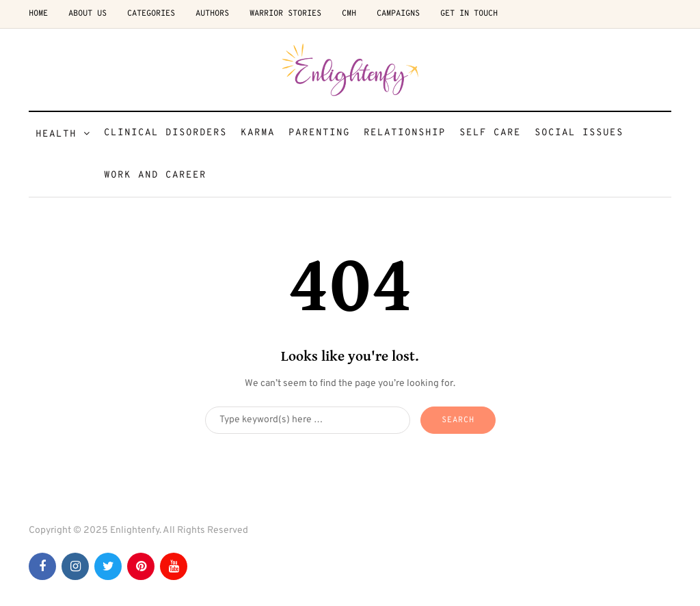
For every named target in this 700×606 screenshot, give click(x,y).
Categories (151, 14)
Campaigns (398, 14)
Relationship (405, 133)
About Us (87, 14)
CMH (349, 14)
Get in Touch (469, 14)
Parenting (319, 133)
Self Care (490, 133)
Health (56, 134)
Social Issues (579, 133)
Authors (212, 14)
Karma (258, 133)
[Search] (308, 420)
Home (38, 14)
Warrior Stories (285, 14)
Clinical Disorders (165, 133)
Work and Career (155, 175)
